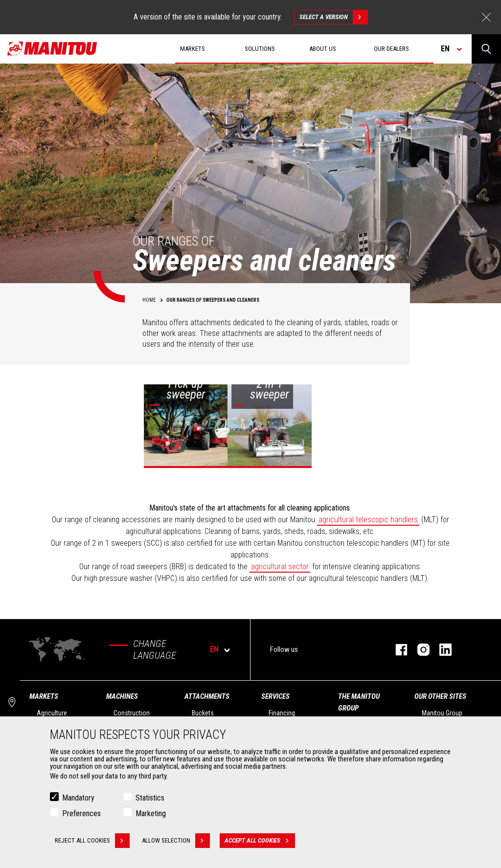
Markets (44, 696)
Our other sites (440, 696)
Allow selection (176, 841)
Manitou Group (442, 713)
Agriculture (52, 713)
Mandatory (78, 798)
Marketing (151, 813)
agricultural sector (280, 567)
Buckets (203, 713)
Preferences (81, 813)
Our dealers (391, 49)
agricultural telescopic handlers (368, 520)
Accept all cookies (260, 841)
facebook (397, 650)
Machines (122, 696)
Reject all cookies (92, 841)
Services (275, 696)
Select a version (333, 17)
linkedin (441, 650)
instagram (419, 650)
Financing (282, 713)
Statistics (150, 798)
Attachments (207, 696)
